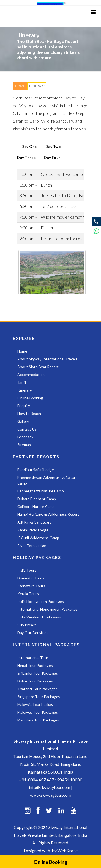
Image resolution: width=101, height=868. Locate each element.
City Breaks (27, 625)
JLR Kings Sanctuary (34, 522)
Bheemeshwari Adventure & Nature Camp (47, 480)
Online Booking (50, 862)
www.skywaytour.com (51, 795)
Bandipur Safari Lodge (36, 470)
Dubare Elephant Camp (37, 499)
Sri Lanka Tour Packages (38, 673)
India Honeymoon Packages (41, 601)
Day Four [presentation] (52, 157)
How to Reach (29, 413)
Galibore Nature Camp (36, 506)
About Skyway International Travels (47, 359)
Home (22, 351)
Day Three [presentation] (26, 157)
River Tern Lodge (32, 545)
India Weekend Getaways (39, 617)
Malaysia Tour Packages (37, 704)
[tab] (29, 146)
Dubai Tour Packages (35, 681)
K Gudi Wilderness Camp (38, 538)
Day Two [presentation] (53, 146)
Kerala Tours (28, 594)
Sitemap (24, 445)
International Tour (33, 658)
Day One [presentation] (29, 146)
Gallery (23, 421)
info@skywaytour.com (50, 787)
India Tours (27, 570)
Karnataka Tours (31, 586)
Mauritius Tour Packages (38, 720)
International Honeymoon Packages (47, 609)
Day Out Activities (33, 633)
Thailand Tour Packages (37, 689)
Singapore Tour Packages (39, 697)
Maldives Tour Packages (38, 712)
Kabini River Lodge (33, 530)
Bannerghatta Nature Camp (41, 491)
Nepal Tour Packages (35, 665)
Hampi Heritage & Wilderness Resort (48, 514)
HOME (20, 86)
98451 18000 (70, 780)
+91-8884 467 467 (36, 780)
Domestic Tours (31, 578)
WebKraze (67, 850)
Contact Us (27, 429)
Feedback (25, 437)
